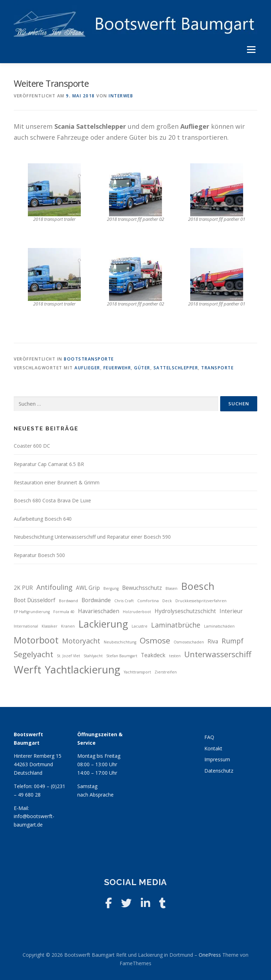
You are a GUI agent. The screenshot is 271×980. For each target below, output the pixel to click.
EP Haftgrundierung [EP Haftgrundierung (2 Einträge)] (32, 612)
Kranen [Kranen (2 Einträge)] (68, 626)
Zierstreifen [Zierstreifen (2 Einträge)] (166, 672)
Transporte (217, 368)
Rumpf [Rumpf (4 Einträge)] (233, 641)
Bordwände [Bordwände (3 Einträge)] (96, 600)
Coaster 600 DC (32, 446)
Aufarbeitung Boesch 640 (43, 519)
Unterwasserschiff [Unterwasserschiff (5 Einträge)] (218, 654)
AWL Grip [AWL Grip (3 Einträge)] (88, 588)
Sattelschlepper (176, 368)
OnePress (210, 955)
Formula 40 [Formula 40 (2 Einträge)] (64, 612)
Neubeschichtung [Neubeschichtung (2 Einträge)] (120, 642)
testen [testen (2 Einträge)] (175, 656)
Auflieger (87, 368)
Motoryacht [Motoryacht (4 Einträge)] (81, 641)
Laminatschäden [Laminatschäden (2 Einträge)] (219, 626)
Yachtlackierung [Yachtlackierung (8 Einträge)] (83, 670)
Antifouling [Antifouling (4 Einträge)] (54, 587)
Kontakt (213, 748)
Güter (142, 368)
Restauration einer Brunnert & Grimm (57, 482)
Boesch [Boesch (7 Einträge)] (198, 586)
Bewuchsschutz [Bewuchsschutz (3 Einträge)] (142, 588)
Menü (251, 50)
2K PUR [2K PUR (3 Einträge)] (23, 588)
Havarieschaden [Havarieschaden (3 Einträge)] (99, 611)
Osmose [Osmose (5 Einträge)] (155, 640)
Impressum (217, 759)
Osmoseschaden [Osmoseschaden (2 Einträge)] (189, 642)
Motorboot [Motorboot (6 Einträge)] (36, 640)
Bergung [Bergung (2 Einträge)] (111, 588)
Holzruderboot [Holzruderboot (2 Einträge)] (137, 612)
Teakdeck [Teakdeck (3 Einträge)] (153, 655)
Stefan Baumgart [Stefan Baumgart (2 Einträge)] (122, 656)
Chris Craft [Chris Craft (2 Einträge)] (124, 601)
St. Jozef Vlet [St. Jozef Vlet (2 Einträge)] (68, 656)
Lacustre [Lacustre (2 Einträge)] (140, 626)
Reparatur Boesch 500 (39, 555)
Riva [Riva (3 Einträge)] (213, 642)
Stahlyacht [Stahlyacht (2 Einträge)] (93, 656)
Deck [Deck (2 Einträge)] (167, 601)
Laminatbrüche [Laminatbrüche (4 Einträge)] (176, 625)
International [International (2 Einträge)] (26, 626)
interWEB (121, 96)
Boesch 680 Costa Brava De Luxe (52, 500)
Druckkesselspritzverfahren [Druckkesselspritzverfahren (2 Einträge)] (201, 601)
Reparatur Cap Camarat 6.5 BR (49, 464)
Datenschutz (219, 771)
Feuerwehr (117, 368)
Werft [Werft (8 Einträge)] (28, 670)
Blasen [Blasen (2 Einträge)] (171, 588)
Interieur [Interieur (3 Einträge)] (231, 611)
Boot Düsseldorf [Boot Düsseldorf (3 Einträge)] (35, 600)
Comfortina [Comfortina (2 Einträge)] (148, 601)
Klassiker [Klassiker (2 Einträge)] (50, 626)
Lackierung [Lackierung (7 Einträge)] (103, 624)
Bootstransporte (89, 359)
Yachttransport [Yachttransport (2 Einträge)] (137, 672)
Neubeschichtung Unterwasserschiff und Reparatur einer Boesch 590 (92, 537)
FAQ (209, 737)
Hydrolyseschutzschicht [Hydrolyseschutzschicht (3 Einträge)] (185, 611)
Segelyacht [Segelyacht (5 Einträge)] (34, 654)
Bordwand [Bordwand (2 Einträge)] (68, 601)
